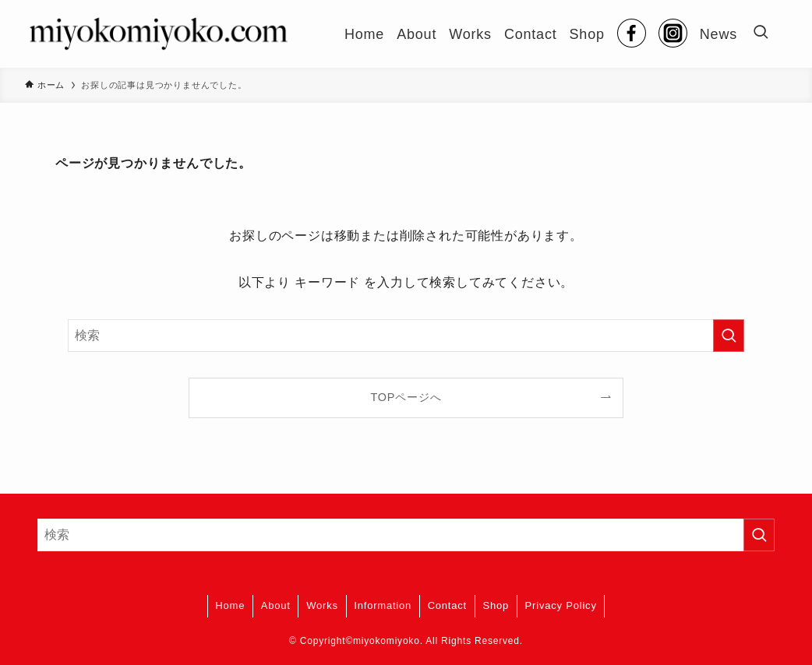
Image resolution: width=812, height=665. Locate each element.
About (276, 605)
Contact (447, 605)
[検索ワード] (406, 336)
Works (322, 605)
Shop (496, 605)
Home (230, 605)
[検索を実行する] (729, 336)
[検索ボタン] (761, 34)
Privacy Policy (561, 605)
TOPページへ (406, 397)
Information (383, 605)
